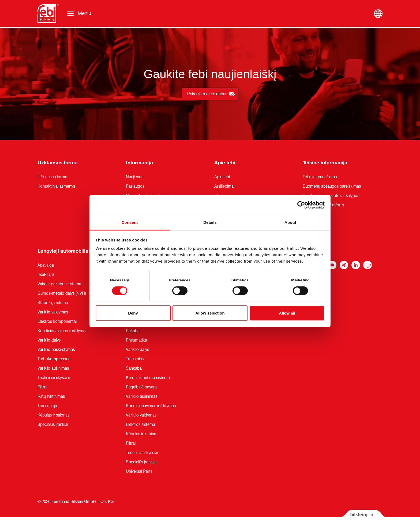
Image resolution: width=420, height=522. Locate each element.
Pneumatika (136, 340)
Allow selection (210, 313)
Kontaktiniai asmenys (56, 186)
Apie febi (225, 163)
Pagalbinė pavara (141, 387)
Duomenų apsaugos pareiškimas (332, 186)
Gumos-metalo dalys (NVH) (62, 293)
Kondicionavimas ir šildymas (62, 331)
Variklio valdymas (53, 312)
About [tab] (290, 222)
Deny (133, 313)
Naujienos (135, 177)
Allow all (287, 313)
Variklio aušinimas (53, 368)
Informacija (139, 163)
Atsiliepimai (224, 186)
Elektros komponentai (57, 321)
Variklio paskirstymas (56, 350)
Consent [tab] (130, 222)
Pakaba (133, 331)
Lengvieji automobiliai (64, 251)
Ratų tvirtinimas (51, 396)
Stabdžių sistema (53, 303)
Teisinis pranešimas (320, 177)
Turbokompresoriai (54, 359)
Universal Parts (139, 471)
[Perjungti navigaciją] (79, 13)
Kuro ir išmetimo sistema (148, 378)
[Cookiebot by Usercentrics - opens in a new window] (301, 205)
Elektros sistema (140, 425)
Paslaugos (135, 186)
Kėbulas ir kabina (141, 434)
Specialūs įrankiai (53, 425)
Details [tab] (210, 222)
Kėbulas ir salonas (53, 415)
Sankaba (134, 368)
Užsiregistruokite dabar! (210, 94)
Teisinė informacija (325, 163)
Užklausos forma (58, 163)
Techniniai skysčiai (54, 378)
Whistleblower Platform (323, 205)
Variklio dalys (49, 340)
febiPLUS (46, 275)
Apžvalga (46, 265)
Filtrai (42, 387)
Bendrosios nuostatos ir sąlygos (331, 196)
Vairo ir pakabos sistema (59, 284)
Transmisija (47, 406)
